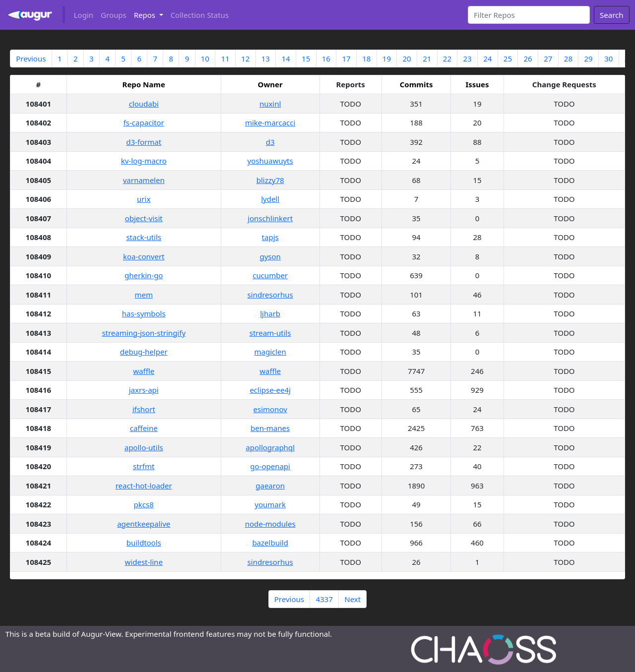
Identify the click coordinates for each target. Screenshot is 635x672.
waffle (144, 371)
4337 (324, 599)
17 (346, 59)
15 (306, 59)
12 (245, 59)
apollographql (270, 447)
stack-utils (144, 237)
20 (407, 59)
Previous (31, 59)
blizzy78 (270, 180)
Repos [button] (146, 15)
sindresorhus (270, 295)
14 (286, 59)
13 (266, 59)
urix (144, 199)
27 (548, 59)
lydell (270, 199)
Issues (477, 84)
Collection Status (200, 15)
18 (366, 59)
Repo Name (144, 84)
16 (326, 59)
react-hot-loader (144, 486)
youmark (270, 504)
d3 (270, 142)
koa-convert (144, 256)
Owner (270, 84)
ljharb (270, 313)
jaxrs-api (144, 390)
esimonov (270, 409)
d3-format (144, 142)
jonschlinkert (270, 218)
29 (589, 59)
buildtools (144, 543)
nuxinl (270, 104)
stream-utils (270, 333)
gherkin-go (144, 275)
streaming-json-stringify (144, 333)
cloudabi (144, 104)
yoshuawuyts (270, 161)
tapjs (270, 237)
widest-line (144, 562)
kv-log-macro (144, 161)
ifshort (144, 409)
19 (387, 59)
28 (568, 59)
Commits (416, 84)
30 (608, 59)
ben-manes (270, 428)
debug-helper (144, 352)
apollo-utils (144, 447)
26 (528, 59)
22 (447, 59)
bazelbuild (270, 543)
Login (84, 15)
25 (508, 59)
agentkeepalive (144, 524)
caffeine (144, 428)
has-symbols (144, 313)
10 (205, 59)
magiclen (270, 352)
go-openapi (270, 466)
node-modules (270, 524)
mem (144, 295)
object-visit (144, 218)
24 (487, 59)
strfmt (144, 466)
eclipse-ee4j (270, 390)
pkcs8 (144, 504)
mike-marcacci (270, 122)
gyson (270, 256)
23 (467, 59)
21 (427, 59)
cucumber (270, 275)
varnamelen (144, 180)
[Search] (529, 15)
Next (352, 599)
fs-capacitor (144, 122)
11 (225, 59)
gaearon (270, 486)
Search (611, 15)
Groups (114, 15)
